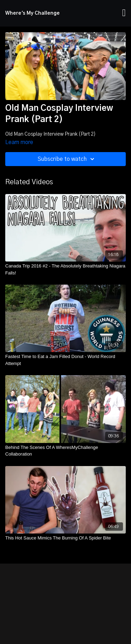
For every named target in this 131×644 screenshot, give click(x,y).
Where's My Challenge (32, 13)
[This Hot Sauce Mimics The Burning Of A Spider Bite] (65, 538)
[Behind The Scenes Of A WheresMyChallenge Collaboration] (65, 451)
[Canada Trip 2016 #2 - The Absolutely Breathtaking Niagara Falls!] (65, 269)
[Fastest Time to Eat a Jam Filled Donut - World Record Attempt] (65, 360)
